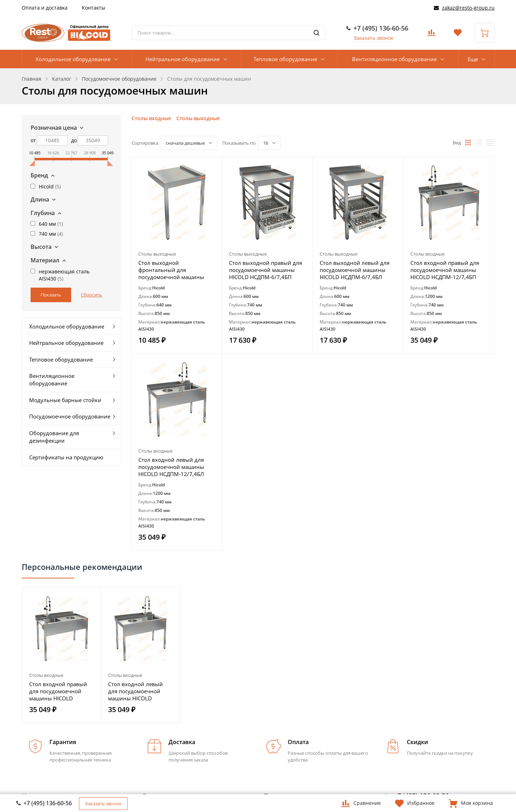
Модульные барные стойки (65, 400)
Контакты (94, 8)
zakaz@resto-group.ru (468, 8)
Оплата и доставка (45, 8)
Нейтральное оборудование (183, 59)
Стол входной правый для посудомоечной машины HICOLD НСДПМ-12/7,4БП (445, 270)
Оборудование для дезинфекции (54, 437)
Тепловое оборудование (285, 59)
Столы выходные (198, 118)
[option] (62, 655)
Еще (473, 59)
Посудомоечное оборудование (70, 416)
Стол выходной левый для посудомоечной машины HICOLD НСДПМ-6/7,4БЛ (355, 270)
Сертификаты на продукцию (66, 457)
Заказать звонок (373, 38)
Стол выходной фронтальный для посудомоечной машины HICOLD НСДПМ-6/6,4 (171, 270)
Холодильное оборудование (73, 59)
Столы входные (151, 118)
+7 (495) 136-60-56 (381, 28)
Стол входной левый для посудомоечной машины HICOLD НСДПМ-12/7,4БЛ (171, 467)
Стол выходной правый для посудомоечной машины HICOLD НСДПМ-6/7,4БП (265, 270)
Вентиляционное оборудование (394, 59)
